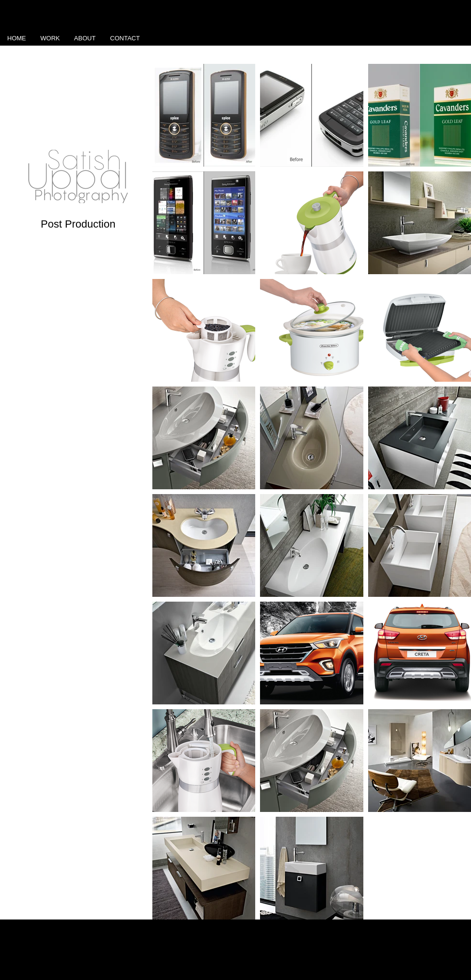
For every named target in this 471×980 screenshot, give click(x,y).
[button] (50, 38)
